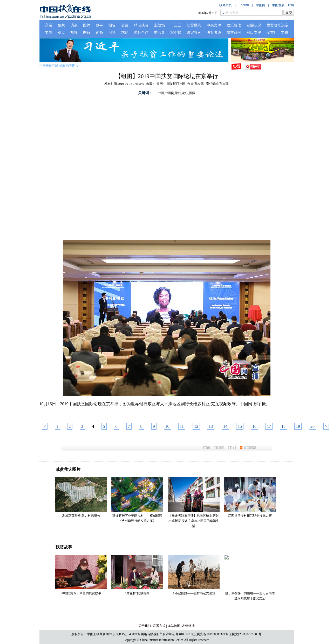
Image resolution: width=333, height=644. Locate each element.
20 (312, 426)
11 (182, 426)
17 (269, 426)
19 (298, 426)
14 (225, 426)
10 (167, 426)
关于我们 (145, 626)
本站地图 (174, 626)
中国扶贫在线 (49, 66)
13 (211, 426)
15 (240, 426)
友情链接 (188, 626)
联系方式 (159, 626)
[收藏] (219, 448)
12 (196, 426)
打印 (206, 448)
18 (283, 426)
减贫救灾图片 (69, 66)
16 (254, 426)
